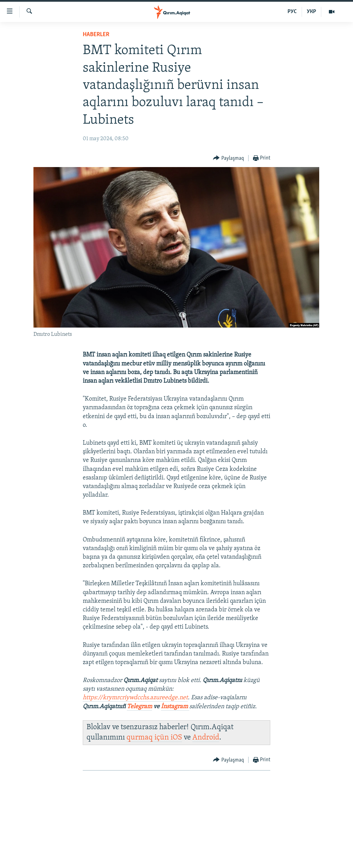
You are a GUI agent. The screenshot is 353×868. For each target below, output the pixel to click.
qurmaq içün (149, 738)
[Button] (229, 158)
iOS (176, 738)
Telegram (139, 707)
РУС (292, 12)
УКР (311, 12)
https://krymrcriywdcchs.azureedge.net (135, 698)
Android (206, 738)
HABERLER (96, 35)
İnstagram (175, 707)
